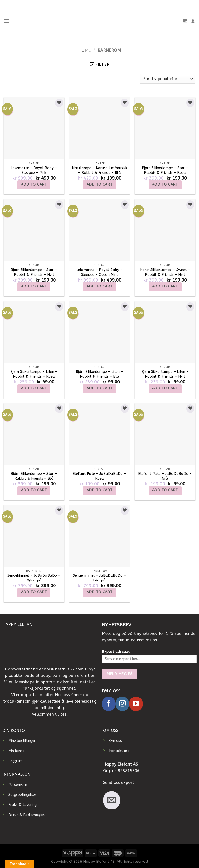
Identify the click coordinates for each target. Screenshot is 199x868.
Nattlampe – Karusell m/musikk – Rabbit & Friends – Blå (99, 170)
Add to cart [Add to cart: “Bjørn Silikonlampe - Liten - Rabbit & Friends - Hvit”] (165, 388)
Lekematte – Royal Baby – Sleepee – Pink (34, 170)
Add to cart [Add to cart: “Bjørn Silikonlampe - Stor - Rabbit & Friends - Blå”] (34, 490)
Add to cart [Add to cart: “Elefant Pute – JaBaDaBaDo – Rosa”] (99, 490)
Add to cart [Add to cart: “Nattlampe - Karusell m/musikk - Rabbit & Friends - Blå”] (99, 184)
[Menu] (7, 21)
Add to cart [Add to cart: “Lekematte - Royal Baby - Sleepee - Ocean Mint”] (99, 286)
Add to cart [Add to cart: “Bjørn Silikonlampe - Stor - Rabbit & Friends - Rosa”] (165, 184)
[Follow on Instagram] (122, 704)
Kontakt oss (119, 751)
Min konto (17, 751)
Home (84, 50)
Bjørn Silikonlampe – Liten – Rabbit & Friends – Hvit (165, 374)
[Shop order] (168, 79)
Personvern (18, 785)
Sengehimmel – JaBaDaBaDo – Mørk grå (34, 578)
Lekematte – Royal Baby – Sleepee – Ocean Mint (99, 272)
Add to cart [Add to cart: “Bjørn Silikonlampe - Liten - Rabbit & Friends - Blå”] (99, 388)
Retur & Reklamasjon (27, 815)
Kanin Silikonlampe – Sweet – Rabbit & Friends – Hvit (165, 272)
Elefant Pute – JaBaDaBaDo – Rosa (99, 476)
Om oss (115, 741)
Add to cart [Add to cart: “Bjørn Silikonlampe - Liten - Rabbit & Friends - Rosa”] (34, 388)
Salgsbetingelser (22, 795)
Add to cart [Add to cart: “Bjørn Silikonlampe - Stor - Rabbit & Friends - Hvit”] (34, 286)
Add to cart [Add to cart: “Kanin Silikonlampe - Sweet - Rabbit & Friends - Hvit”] (165, 286)
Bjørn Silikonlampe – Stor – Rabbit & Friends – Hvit (34, 272)
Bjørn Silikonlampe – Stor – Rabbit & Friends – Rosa (165, 170)
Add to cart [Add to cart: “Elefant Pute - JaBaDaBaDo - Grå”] (165, 490)
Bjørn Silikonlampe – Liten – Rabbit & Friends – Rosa (34, 374)
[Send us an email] (112, 800)
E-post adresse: (149, 657)
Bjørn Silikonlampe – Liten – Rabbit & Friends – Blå (99, 374)
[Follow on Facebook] (109, 704)
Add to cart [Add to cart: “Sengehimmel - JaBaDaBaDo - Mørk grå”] (34, 592)
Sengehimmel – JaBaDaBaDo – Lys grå (99, 578)
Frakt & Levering (22, 805)
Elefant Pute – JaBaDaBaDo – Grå (165, 476)
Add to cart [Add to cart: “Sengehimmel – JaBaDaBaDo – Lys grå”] (99, 592)
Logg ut (15, 761)
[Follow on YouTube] (136, 704)
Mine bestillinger (22, 741)
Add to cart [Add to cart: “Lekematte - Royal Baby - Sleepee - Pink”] (34, 184)
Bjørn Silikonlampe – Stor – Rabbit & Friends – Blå (34, 476)
